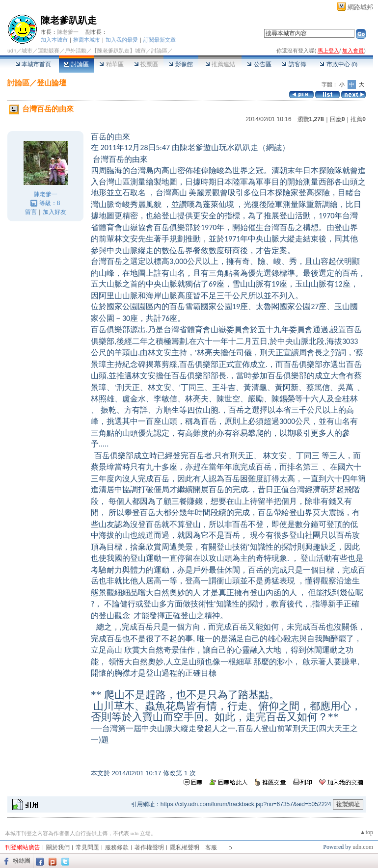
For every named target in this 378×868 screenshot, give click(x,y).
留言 (31, 212)
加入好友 (54, 212)
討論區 (76, 64)
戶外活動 (76, 51)
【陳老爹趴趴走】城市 (119, 51)
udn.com (363, 847)
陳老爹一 (68, 32)
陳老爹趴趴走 (69, 20)
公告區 (259, 64)
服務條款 (117, 847)
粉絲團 (22, 861)
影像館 (181, 64)
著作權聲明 (149, 847)
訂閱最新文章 (160, 40)
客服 (211, 847)
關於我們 (58, 847)
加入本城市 (54, 40)
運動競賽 (49, 51)
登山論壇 (52, 83)
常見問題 (87, 847)
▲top (366, 832)
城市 (27, 51)
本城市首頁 (33, 64)
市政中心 (338, 64)
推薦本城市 (87, 40)
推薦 (358, 119)
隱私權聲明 (185, 847)
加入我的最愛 (122, 40)
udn (12, 51)
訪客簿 (294, 64)
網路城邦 (360, 7)
